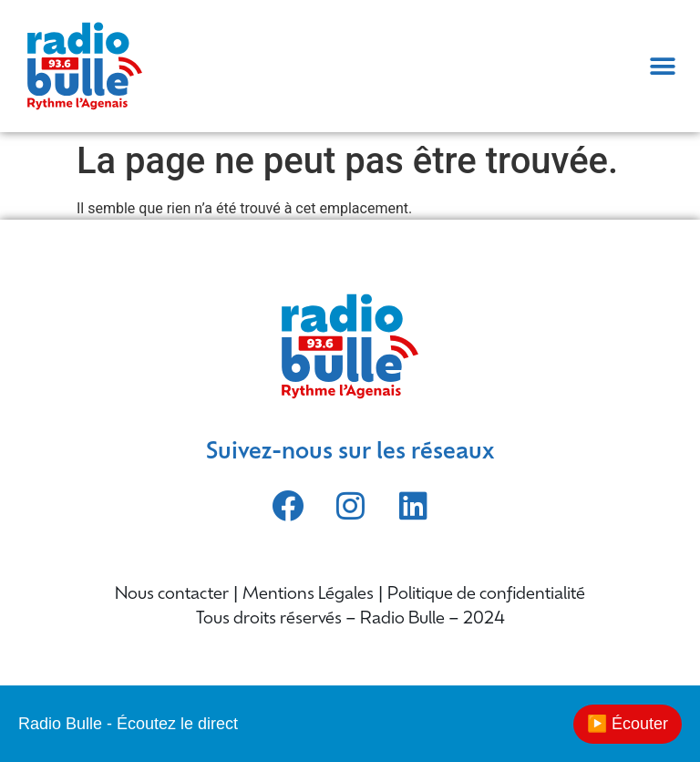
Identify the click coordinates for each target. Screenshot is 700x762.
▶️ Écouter (628, 724)
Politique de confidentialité (486, 595)
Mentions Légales (308, 595)
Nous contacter (172, 595)
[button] (663, 66)
